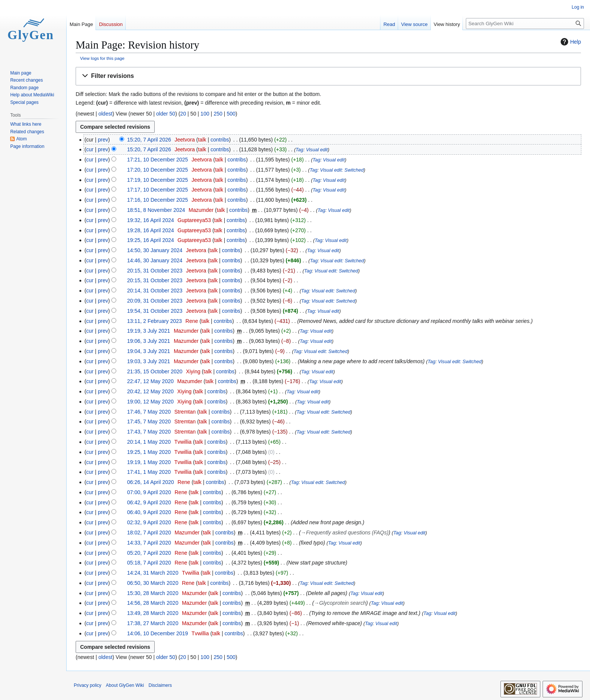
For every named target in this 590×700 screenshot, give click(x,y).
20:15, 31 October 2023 (155, 271)
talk (202, 140)
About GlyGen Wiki (125, 685)
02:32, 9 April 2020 (149, 522)
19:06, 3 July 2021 (149, 341)
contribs (220, 140)
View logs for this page (102, 58)
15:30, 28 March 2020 (153, 593)
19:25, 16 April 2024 (151, 240)
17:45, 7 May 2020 (149, 422)
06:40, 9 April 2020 (149, 512)
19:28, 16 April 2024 (151, 230)
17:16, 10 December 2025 (158, 200)
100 (205, 114)
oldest (105, 114)
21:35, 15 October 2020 (155, 371)
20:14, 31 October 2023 (155, 291)
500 (231, 114)
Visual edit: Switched (342, 170)
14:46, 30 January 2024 (155, 260)
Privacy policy (87, 685)
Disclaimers (160, 685)
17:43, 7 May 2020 (149, 432)
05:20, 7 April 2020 (149, 553)
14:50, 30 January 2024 (155, 250)
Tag (300, 150)
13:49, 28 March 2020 (153, 613)
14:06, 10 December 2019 (158, 633)
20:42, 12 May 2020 (151, 391)
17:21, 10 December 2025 (158, 160)
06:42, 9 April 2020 (149, 502)
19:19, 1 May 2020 (149, 462)
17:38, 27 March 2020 (153, 623)
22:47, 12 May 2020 (151, 381)
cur (90, 149)
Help (570, 42)
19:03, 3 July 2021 (149, 361)
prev (103, 140)
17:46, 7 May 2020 (149, 412)
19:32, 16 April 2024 (151, 220)
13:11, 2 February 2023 (155, 321)
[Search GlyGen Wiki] (525, 24)
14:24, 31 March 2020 (153, 573)
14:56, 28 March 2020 (153, 603)
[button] (328, 76)
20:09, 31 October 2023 (155, 301)
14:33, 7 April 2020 (149, 543)
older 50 (166, 114)
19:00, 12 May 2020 (151, 402)
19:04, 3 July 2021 (149, 351)
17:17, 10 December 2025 (158, 190)
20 (183, 114)
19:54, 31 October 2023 (155, 311)
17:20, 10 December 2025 (158, 170)
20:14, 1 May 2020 (149, 442)
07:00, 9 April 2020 (149, 492)
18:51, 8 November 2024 (156, 210)
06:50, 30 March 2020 (153, 583)
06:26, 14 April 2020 (151, 482)
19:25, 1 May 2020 (149, 452)
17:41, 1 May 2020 (149, 472)
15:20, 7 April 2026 (149, 140)
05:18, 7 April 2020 (149, 563)
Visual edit (317, 150)
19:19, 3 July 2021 (149, 331)
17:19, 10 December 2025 (158, 180)
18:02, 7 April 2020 (149, 533)
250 (218, 114)
